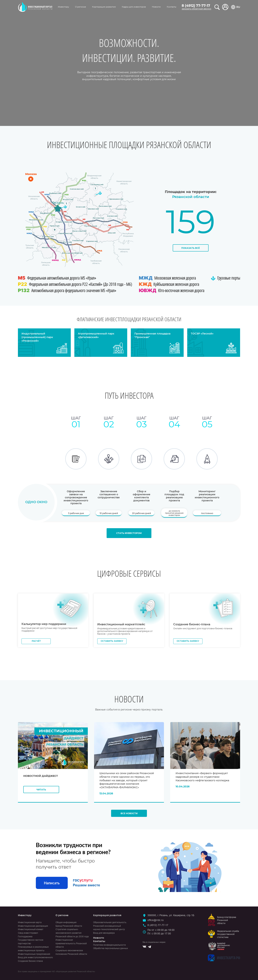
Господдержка (25, 939)
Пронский (55, 226)
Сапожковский (79, 231)
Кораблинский (65, 233)
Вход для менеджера (104, 935)
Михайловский (36, 220)
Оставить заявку (112, 643)
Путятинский (91, 226)
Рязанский (68, 199)
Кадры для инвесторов (134, 7)
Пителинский (105, 206)
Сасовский (112, 216)
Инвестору (63, 7)
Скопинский (48, 237)
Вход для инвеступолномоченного (35, 960)
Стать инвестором (129, 535)
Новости (156, 7)
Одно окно (36, 502)
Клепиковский (77, 189)
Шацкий (112, 233)
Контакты (172, 7)
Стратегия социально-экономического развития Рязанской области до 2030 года (72, 935)
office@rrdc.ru (156, 922)
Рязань (58, 203)
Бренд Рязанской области (69, 928)
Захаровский (46, 213)
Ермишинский (116, 199)
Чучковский (98, 218)
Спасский (81, 207)
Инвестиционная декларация (33, 928)
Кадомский (121, 209)
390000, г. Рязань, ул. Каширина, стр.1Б (171, 917)
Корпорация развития (104, 7)
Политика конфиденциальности (109, 947)
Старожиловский (64, 222)
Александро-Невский (72, 253)
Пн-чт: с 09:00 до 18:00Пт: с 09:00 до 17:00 (161, 934)
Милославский (49, 247)
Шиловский (93, 209)
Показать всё (191, 248)
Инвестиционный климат (31, 932)
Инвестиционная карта (30, 925)
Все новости (129, 816)
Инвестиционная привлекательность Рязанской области (71, 946)
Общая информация (66, 925)
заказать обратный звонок (196, 9)
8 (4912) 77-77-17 (196, 6)
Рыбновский (55, 193)
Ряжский (67, 242)
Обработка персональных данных (111, 950)
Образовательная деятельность (110, 925)
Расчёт (36, 643)
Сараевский (92, 241)
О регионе (81, 7)
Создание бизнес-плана (30, 963)
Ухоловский (78, 240)
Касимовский (97, 184)
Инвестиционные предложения (34, 956)
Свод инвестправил (28, 935)
